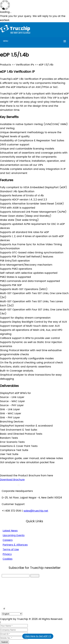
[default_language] (12, 614)
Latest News (10, 531)
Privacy (7, 554)
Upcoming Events (14, 535)
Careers (8, 540)
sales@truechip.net (36, 511)
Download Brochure (12, 480)
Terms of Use (11, 550)
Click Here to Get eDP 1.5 (38, 636)
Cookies (8, 559)
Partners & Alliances (15, 545)
